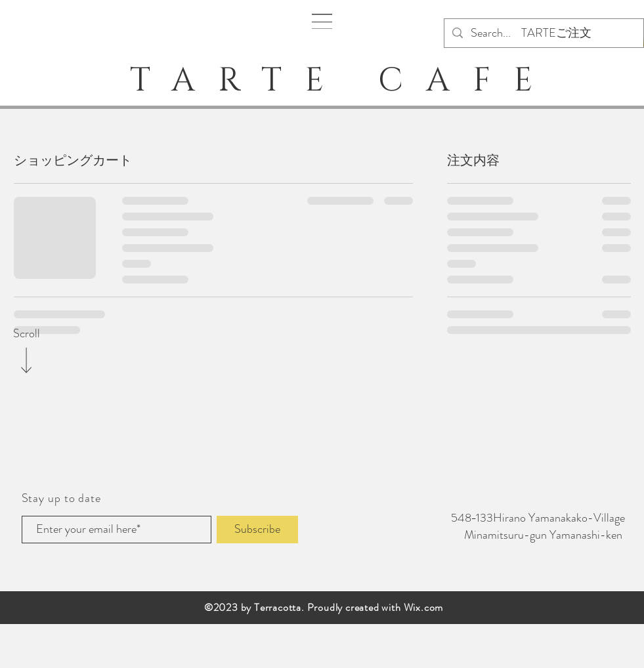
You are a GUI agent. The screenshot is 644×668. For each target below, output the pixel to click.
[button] (322, 21)
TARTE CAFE (327, 81)
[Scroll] (26, 334)
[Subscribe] (257, 530)
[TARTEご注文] (556, 33)
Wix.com (424, 607)
